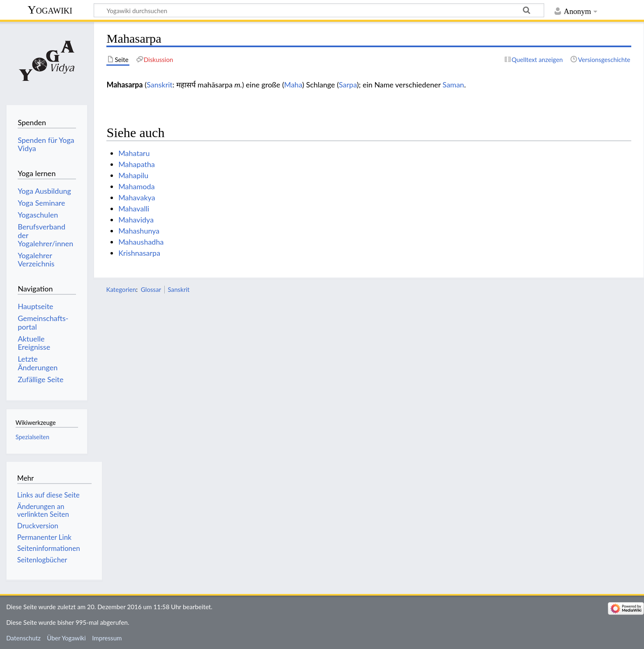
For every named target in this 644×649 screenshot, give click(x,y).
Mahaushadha (141, 242)
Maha (293, 85)
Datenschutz (23, 638)
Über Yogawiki (66, 638)
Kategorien (121, 289)
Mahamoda (136, 186)
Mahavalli (134, 209)
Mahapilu (133, 175)
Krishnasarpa (139, 253)
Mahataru (134, 153)
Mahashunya (139, 231)
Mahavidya (136, 220)
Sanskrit (160, 85)
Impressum (107, 638)
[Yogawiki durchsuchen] (319, 10)
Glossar (151, 289)
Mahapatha (137, 164)
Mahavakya (137, 197)
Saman (453, 85)
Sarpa (348, 85)
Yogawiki (50, 10)
